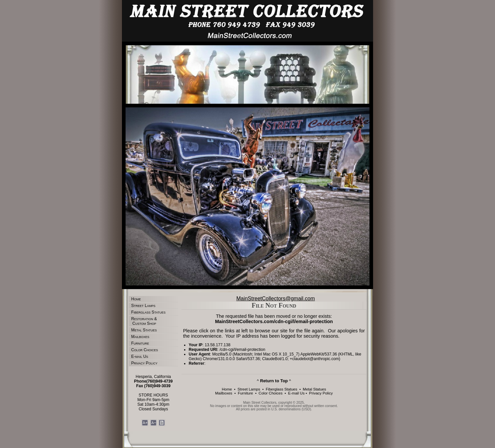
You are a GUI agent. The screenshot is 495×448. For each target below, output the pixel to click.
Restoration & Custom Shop (144, 321)
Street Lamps (143, 306)
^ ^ (274, 381)
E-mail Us (140, 356)
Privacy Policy (144, 363)
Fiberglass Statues (148, 312)
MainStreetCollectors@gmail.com (276, 299)
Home (136, 299)
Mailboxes (140, 337)
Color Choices (145, 350)
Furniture (140, 343)
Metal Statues (144, 330)
